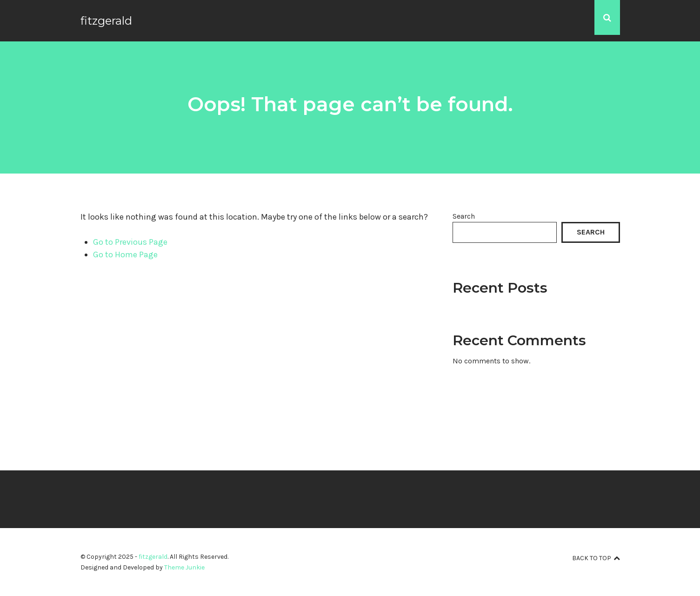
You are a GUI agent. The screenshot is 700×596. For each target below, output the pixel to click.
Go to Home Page (125, 254)
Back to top (596, 558)
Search (464, 216)
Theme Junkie (184, 567)
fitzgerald (106, 21)
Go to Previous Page (130, 242)
